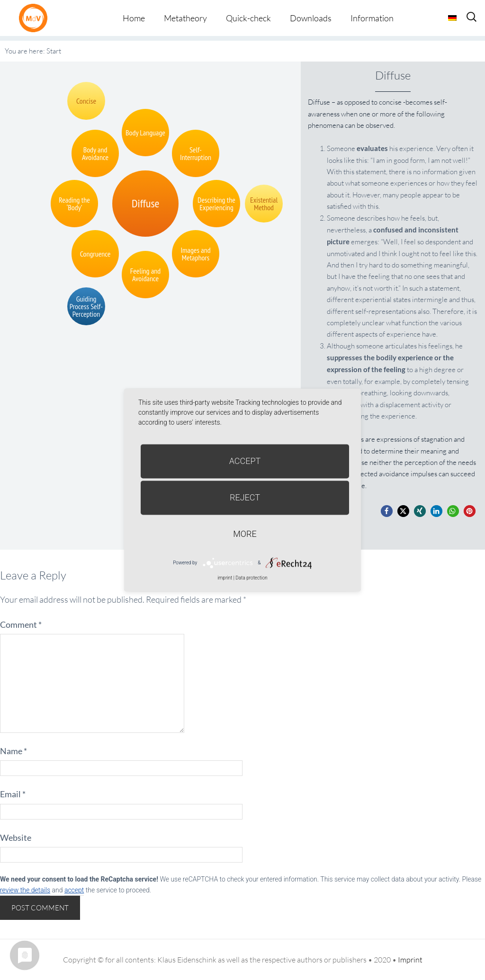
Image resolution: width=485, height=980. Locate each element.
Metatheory (185, 18)
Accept (245, 461)
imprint (225, 578)
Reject (245, 497)
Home (134, 18)
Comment (21, 624)
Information (372, 18)
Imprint (410, 960)
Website (16, 837)
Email (13, 794)
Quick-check (248, 18)
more (245, 534)
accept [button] (74, 890)
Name (13, 751)
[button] (387, 511)
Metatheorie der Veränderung (36, 18)
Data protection (251, 578)
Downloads (311, 18)
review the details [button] (25, 890)
